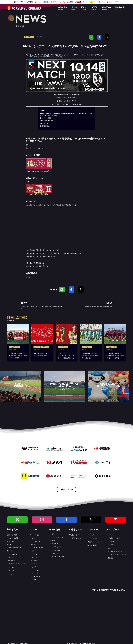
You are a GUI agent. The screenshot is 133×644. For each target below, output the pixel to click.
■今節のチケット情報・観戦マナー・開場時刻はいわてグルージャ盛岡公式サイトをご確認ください (66, 114)
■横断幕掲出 (45, 126)
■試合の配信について (48, 121)
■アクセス (44, 123)
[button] (62, 8)
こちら (28, 145)
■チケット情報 (46, 118)
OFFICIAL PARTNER (67, 489)
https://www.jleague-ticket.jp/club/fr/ (38, 171)
